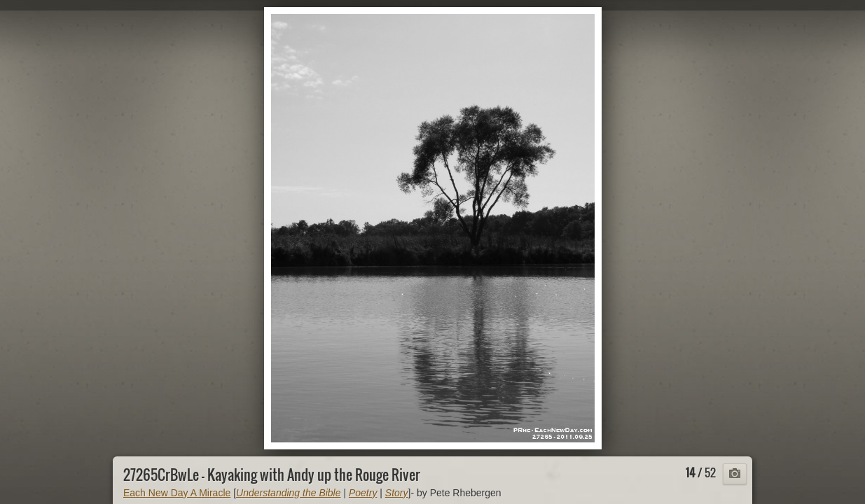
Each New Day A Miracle (177, 493)
